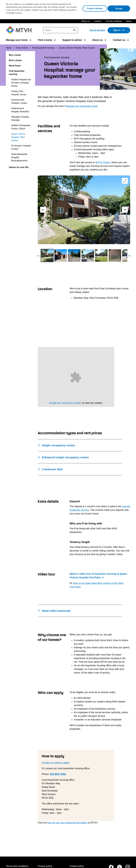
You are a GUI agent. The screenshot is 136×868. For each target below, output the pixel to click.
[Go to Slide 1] (47, 255)
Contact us (119, 40)
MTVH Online (103, 162)
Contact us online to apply (55, 763)
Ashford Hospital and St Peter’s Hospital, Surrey (21, 83)
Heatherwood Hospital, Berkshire (20, 110)
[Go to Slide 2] (61, 255)
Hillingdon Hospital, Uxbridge (20, 118)
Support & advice (72, 40)
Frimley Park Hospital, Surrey (19, 93)
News (129, 21)
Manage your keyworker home (82, 106)
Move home (15, 66)
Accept (123, 8)
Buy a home (15, 55)
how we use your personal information (67, 823)
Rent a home (15, 60)
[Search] (61, 30)
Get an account (97, 30)
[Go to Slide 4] (88, 255)
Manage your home (17, 40)
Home (9, 48)
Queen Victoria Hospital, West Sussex (18, 137)
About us (85, 21)
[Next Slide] (124, 210)
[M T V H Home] (20, 30)
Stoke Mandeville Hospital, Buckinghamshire (19, 157)
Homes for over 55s (19, 167)
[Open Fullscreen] (124, 181)
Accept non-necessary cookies (65, 403)
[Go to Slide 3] (74, 255)
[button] (84, 210)
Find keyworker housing (43, 48)
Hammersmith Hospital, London (19, 101)
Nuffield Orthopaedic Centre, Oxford (21, 127)
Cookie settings (95, 8)
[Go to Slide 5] (101, 255)
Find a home (45, 40)
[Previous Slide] (43, 210)
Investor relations (114, 21)
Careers (98, 21)
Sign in (117, 30)
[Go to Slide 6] (115, 255)
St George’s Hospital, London (21, 147)
